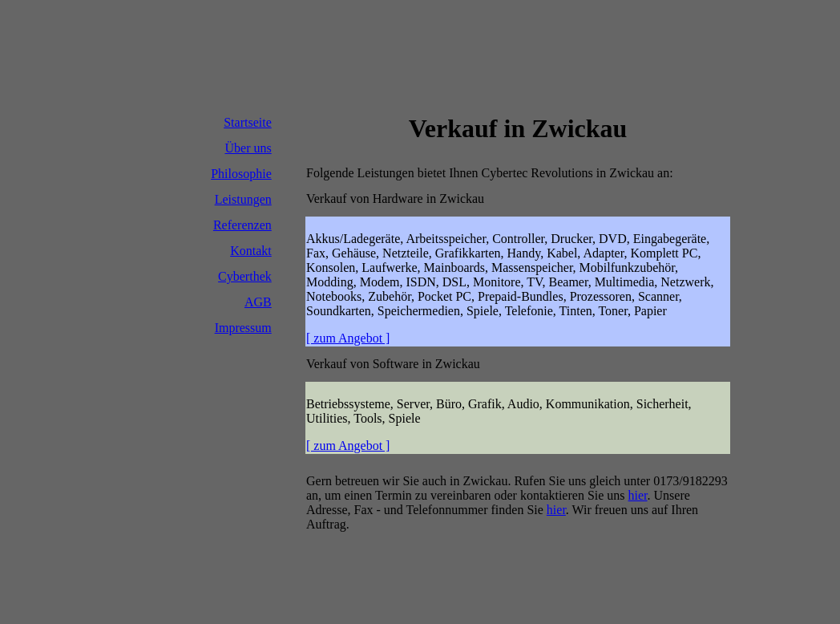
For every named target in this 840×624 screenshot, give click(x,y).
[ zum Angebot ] (348, 338)
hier (638, 495)
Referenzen (242, 225)
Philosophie (241, 174)
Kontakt (251, 251)
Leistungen (243, 199)
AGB (258, 302)
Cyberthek (245, 276)
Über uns (248, 148)
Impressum (243, 328)
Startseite (248, 122)
